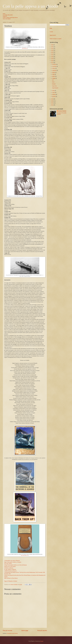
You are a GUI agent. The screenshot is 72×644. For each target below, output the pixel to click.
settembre (54, 70)
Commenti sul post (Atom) (12, 633)
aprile (54, 90)
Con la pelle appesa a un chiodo (30, 6)
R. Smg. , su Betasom (10, 569)
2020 (52, 57)
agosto (54, 72)
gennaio (54, 96)
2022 (52, 53)
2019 (52, 59)
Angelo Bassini (55, 88)
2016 (52, 99)
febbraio (54, 94)
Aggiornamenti (53, 35)
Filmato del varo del (10, 567)
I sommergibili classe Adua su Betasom (12, 561)
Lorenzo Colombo (62, 111)
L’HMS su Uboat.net (10, 571)
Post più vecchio (42, 631)
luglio (54, 74)
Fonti (51, 28)
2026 (52, 45)
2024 (52, 49)
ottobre (54, 68)
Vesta (53, 82)
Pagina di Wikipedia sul (11, 581)
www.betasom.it (25, 48)
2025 (52, 47)
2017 (52, 63)
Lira (53, 80)
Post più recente (8, 631)
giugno (54, 76)
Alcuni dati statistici (7, 19)
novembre (54, 66)
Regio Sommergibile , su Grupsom (13, 562)
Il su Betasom (9, 568)
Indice (4, 14)
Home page (25, 631)
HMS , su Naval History (11, 578)
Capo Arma (54, 86)
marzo (54, 92)
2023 (52, 51)
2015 (52, 101)
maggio (54, 78)
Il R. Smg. (8, 564)
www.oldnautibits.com (25, 555)
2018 (52, 61)
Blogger (42, 641)
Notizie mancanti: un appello (56, 39)
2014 (52, 103)
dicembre (54, 64)
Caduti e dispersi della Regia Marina (10, 18)
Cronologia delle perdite (8, 15)
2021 (52, 55)
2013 (52, 105)
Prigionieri (5, 16)
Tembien (54, 84)
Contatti (51, 32)
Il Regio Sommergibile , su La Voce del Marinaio (16, 565)
